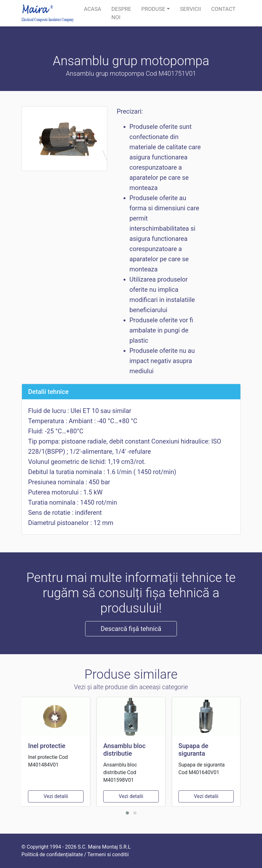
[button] (127, 813)
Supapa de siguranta (193, 750)
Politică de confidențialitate (52, 854)
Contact (223, 9)
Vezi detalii (56, 796)
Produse (153, 9)
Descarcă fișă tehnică (131, 629)
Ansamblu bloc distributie (124, 750)
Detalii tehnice (48, 392)
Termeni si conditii (108, 854)
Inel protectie (47, 746)
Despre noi (121, 13)
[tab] (131, 392)
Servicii (191, 9)
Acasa (93, 9)
